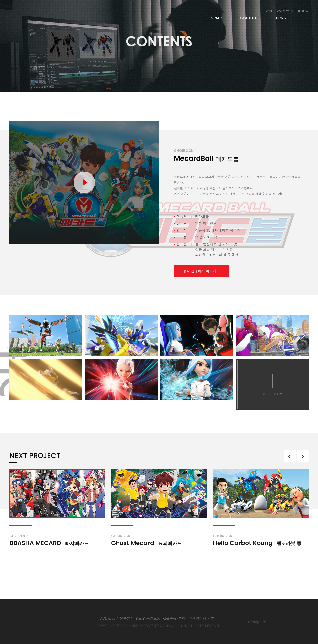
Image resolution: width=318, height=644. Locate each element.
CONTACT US (285, 12)
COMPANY (214, 18)
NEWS (281, 18)
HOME (269, 12)
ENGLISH (303, 12)
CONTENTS (249, 18)
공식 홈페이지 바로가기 (201, 271)
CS (306, 18)
